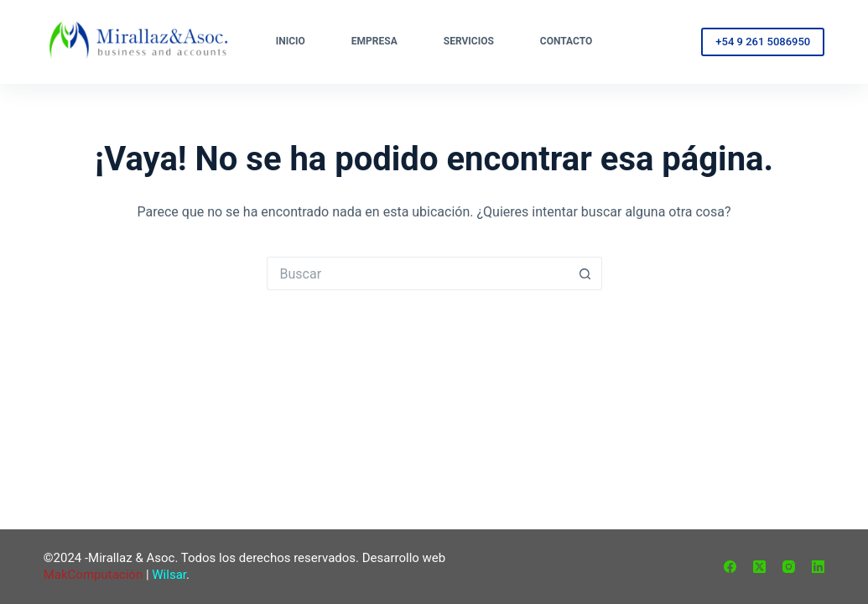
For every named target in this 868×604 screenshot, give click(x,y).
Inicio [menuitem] (291, 41)
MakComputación (93, 575)
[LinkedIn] (818, 567)
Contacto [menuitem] (566, 41)
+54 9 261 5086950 (763, 42)
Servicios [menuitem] (469, 41)
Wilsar (169, 575)
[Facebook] (730, 567)
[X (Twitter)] (759, 567)
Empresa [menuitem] (374, 41)
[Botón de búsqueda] (585, 273)
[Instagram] (789, 567)
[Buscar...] (418, 273)
